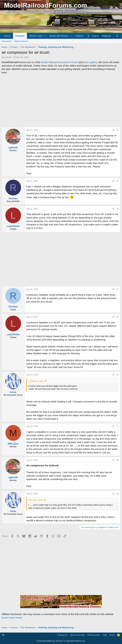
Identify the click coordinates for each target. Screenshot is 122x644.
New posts (7, 41)
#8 (118, 460)
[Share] (113, 130)
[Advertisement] (61, 101)
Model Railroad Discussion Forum (59, 62)
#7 (118, 426)
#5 (118, 317)
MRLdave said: (35, 500)
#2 (118, 181)
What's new (36, 36)
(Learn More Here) (12, 618)
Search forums (21, 41)
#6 (118, 375)
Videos (79, 36)
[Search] (117, 36)
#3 (118, 209)
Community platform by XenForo (61, 641)
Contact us (62, 635)
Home (7, 36)
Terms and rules (77, 635)
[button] (45, 36)
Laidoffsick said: (36, 381)
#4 (118, 289)
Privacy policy (94, 635)
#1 (118, 130)
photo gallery (90, 62)
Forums (20, 36)
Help (105, 635)
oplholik (8, 57)
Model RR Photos (59, 36)
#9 (118, 494)
